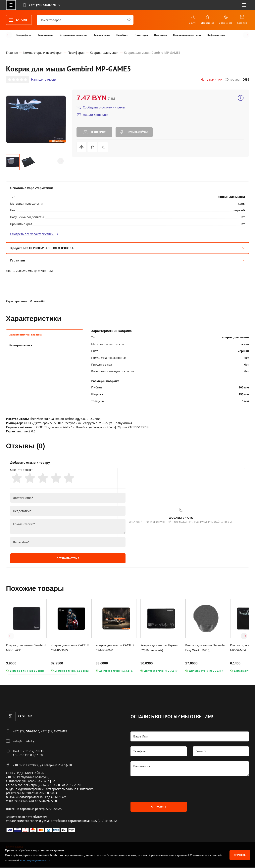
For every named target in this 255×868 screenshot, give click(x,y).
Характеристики (17, 301)
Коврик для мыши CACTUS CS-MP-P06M (115, 648)
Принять (240, 855)
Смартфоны (24, 35)
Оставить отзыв (68, 559)
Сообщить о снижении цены (101, 108)
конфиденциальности (35, 860)
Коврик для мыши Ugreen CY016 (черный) (159, 648)
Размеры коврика (21, 346)
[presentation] (161, 790)
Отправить (159, 807)
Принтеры (141, 35)
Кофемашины (216, 35)
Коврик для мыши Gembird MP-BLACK (26, 648)
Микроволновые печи (187, 35)
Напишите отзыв (43, 80)
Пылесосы (160, 35)
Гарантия (127, 260)
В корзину (95, 133)
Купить (134, 133)
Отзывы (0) (37, 301)
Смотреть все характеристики (34, 234)
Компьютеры (102, 35)
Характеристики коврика (25, 335)
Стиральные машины (73, 35)
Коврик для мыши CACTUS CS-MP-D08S (70, 648)
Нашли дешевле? (92, 115)
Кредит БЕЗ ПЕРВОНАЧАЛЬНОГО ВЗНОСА (127, 248)
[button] (11, 161)
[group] (36, 120)
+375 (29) (26, 732)
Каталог (17, 20)
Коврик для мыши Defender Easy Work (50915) (205, 648)
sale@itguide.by (24, 742)
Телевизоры (45, 35)
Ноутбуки (122, 35)
